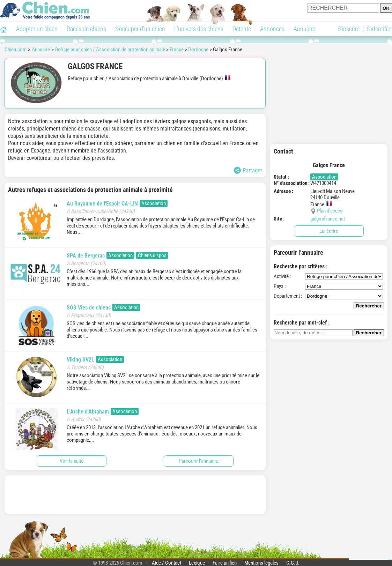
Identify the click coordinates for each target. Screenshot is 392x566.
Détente (242, 29)
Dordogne (198, 50)
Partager (248, 170)
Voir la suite (72, 461)
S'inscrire (349, 29)
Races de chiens (86, 29)
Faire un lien (225, 563)
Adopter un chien (37, 29)
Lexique (197, 563)
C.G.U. (293, 563)
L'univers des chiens (199, 29)
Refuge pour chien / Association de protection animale (110, 50)
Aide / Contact (167, 563)
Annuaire (304, 29)
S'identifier (379, 29)
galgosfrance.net (328, 219)
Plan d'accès (330, 211)
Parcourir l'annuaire (199, 461)
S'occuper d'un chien (140, 29)
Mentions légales (261, 563)
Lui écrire (329, 231)
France (177, 50)
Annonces (272, 29)
